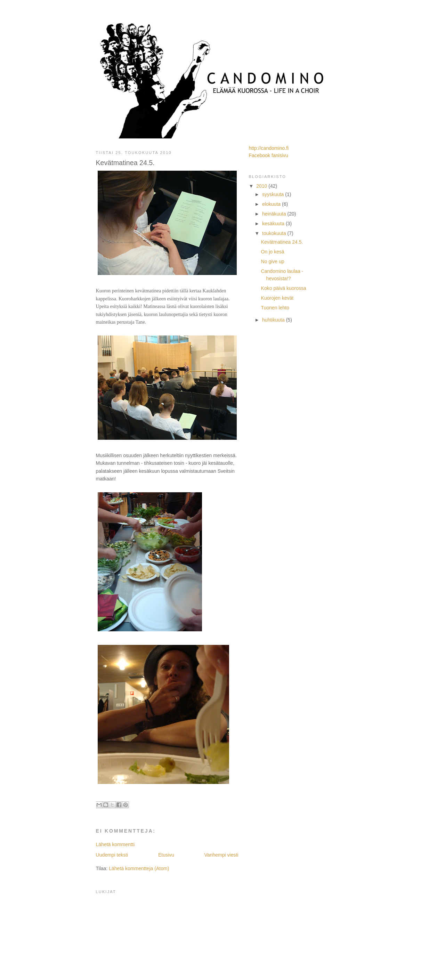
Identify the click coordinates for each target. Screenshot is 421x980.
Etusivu (166, 855)
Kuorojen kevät (277, 298)
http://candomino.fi (269, 148)
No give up (273, 261)
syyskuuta (274, 194)
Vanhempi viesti (221, 855)
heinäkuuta (275, 214)
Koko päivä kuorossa (284, 288)
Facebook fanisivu (269, 155)
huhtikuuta (274, 320)
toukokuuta (275, 233)
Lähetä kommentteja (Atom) (139, 868)
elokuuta (272, 204)
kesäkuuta (274, 224)
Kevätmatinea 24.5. (282, 242)
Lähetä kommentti (115, 844)
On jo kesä (273, 252)
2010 (262, 186)
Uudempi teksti (112, 855)
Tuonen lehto (275, 308)
